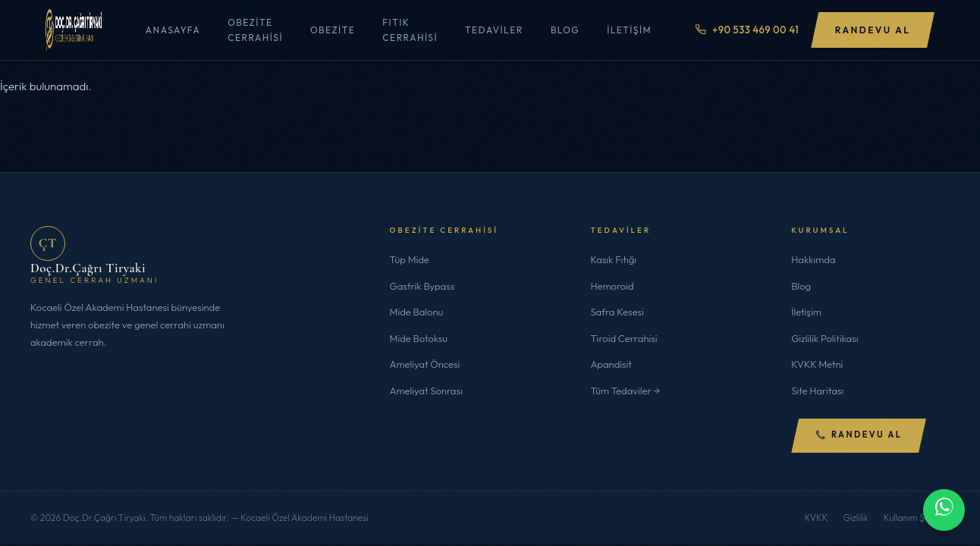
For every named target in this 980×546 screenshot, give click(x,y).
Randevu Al (873, 30)
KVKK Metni (817, 364)
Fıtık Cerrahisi (410, 30)
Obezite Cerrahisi (255, 30)
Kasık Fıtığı (613, 259)
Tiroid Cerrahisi (623, 338)
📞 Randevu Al (859, 435)
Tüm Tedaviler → (625, 391)
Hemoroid (612, 286)
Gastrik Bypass (422, 286)
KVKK (817, 518)
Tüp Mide (410, 259)
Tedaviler (493, 30)
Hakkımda (813, 259)
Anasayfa (172, 30)
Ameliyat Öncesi (425, 364)
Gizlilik (856, 518)
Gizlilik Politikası (825, 338)
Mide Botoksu (419, 338)
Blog (564, 30)
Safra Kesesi (617, 312)
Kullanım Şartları (917, 518)
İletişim (629, 30)
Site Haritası (817, 391)
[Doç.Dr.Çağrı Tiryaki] (73, 30)
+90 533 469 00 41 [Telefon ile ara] (746, 30)
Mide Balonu (417, 312)
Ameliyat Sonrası (426, 391)
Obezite (332, 30)
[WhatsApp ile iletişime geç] (944, 510)
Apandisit (611, 364)
